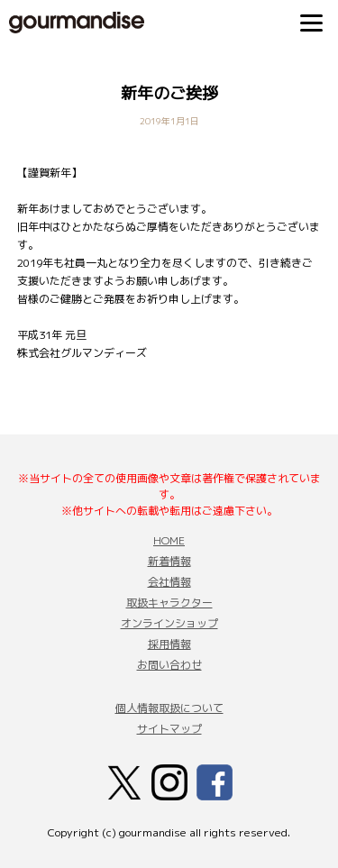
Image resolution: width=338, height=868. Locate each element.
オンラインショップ (169, 623)
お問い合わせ (169, 665)
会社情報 (169, 582)
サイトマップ (169, 729)
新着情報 (169, 561)
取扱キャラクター (169, 603)
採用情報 (169, 644)
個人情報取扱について (169, 708)
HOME (169, 540)
